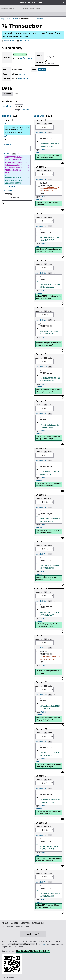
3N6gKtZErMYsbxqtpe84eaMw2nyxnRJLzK (48, 672)
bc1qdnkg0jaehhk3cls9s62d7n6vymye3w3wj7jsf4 (48, 719)
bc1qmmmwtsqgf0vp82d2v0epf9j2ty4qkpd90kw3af (48, 344)
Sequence (8, 191)
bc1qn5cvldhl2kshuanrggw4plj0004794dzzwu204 (48, 859)
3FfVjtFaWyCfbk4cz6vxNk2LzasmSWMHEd (48, 203)
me (44, 944)
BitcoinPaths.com (22, 927)
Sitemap (25, 923)
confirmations (26, 58)
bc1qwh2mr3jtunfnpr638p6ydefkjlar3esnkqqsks (48, 485)
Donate (15, 923)
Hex (17, 94)
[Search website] (33, 9)
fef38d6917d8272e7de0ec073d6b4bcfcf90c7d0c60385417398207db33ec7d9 (17, 130)
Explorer (5, 19)
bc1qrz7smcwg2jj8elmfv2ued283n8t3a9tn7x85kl (48, 531)
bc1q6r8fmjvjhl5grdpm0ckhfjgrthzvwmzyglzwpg (48, 625)
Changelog (38, 923)
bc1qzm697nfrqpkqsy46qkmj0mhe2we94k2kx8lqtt (48, 906)
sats (50, 124)
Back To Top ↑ (33, 934)
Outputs (39, 116)
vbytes (22, 74)
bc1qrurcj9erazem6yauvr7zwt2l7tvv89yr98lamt (48, 578)
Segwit (42, 70)
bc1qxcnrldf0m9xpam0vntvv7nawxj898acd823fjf (48, 438)
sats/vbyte (23, 78)
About (5, 923)
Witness (7, 154)
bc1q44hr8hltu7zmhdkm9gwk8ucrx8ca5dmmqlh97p (48, 157)
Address (39, 19)
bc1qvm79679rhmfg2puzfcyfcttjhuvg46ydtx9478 (48, 297)
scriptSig (7, 145)
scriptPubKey (41, 133)
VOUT (6, 136)
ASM (14, 154)
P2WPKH (12, 186)
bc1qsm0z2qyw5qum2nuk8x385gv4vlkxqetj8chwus (48, 812)
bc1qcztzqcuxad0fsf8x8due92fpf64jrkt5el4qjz (48, 766)
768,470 (26, 110)
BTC (45, 124)
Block (15, 19)
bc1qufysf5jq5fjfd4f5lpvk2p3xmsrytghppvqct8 (48, 391)
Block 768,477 (20, 55)
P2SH (43, 197)
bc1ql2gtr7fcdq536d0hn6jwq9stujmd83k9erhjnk (48, 250)
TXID (6, 124)
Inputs (6, 116)
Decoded (7, 94)
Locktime (7, 106)
